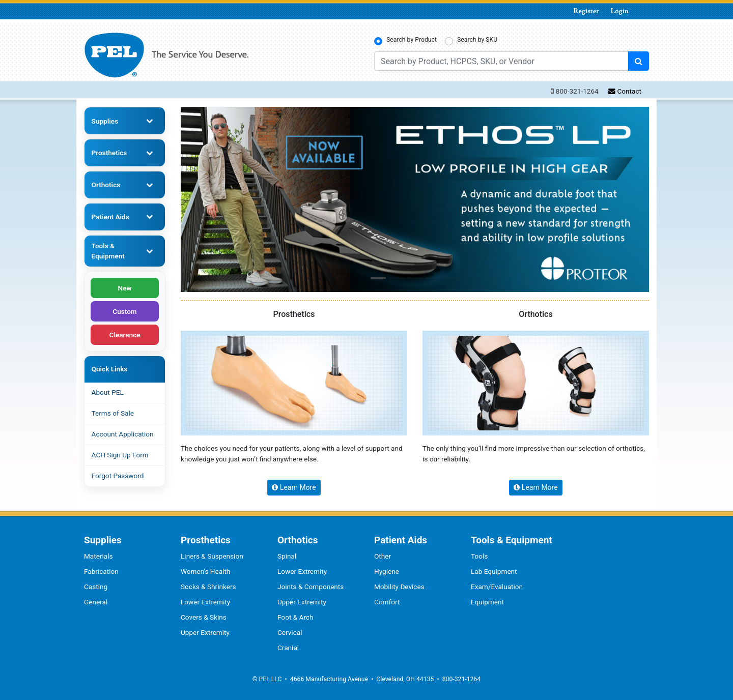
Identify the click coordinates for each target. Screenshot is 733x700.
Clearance (125, 335)
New (125, 288)
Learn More (294, 487)
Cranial (288, 648)
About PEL (108, 392)
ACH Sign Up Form (120, 455)
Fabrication (101, 571)
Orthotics (106, 185)
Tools (479, 556)
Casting (96, 587)
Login (619, 11)
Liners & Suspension (212, 556)
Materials (98, 556)
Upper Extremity (205, 632)
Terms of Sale (113, 413)
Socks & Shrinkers (208, 587)
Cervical (290, 632)
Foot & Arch (295, 617)
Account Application (123, 434)
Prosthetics (109, 153)
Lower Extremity (205, 602)
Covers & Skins (204, 617)
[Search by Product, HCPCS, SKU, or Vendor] (501, 61)
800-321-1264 (577, 91)
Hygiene (387, 571)
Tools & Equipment (108, 251)
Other (383, 556)
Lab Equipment (494, 571)
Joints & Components (311, 587)
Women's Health (205, 571)
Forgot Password (118, 476)
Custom (124, 311)
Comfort (387, 602)
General (96, 602)
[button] (378, 278)
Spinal (287, 556)
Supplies (105, 121)
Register (586, 11)
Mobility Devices (399, 587)
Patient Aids (110, 217)
